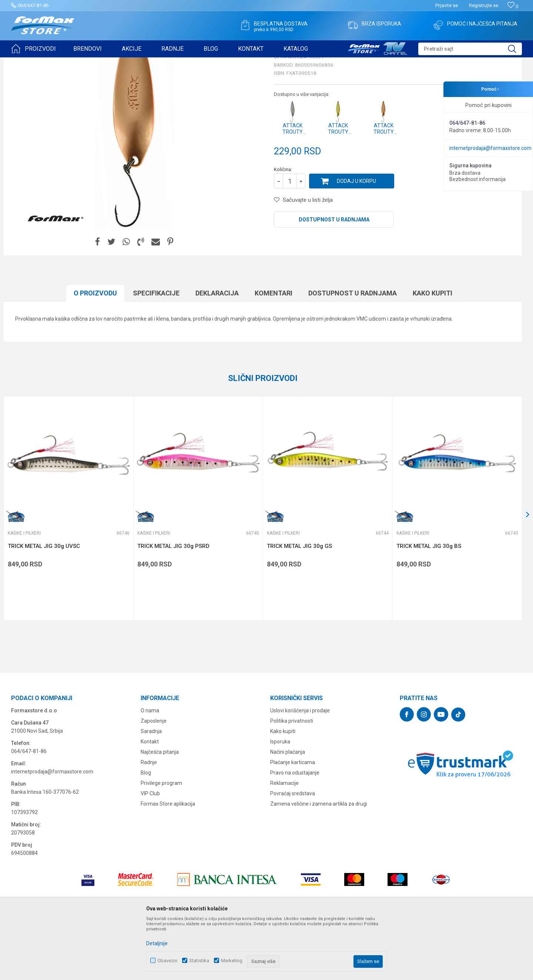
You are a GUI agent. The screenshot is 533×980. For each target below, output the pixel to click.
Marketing (232, 961)
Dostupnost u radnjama (334, 277)
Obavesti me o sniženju (483, 204)
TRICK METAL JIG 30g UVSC (44, 603)
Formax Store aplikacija (168, 861)
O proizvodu (95, 350)
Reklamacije (284, 840)
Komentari (274, 350)
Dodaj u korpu (356, 238)
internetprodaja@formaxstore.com (490, 148)
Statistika (199, 961)
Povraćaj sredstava (293, 851)
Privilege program (161, 840)
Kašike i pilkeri (109, 62)
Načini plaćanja (288, 809)
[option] (68, 566)
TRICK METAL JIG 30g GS (299, 603)
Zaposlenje (154, 778)
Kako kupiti (433, 350)
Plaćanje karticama (293, 820)
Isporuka (280, 799)
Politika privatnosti (292, 778)
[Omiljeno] (513, 6)
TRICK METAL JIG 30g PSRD (173, 603)
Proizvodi (53, 62)
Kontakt (150, 799)
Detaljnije (157, 943)
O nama (150, 768)
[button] (470, 49)
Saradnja (151, 789)
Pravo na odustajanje (295, 830)
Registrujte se (484, 5)
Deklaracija (217, 350)
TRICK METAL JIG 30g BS (429, 603)
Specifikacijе (156, 350)
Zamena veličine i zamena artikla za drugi (319, 861)
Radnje (149, 820)
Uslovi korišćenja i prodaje (300, 768)
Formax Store (25, 62)
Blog (146, 830)
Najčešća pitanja (160, 809)
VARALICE (78, 62)
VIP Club (150, 851)
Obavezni (167, 961)
